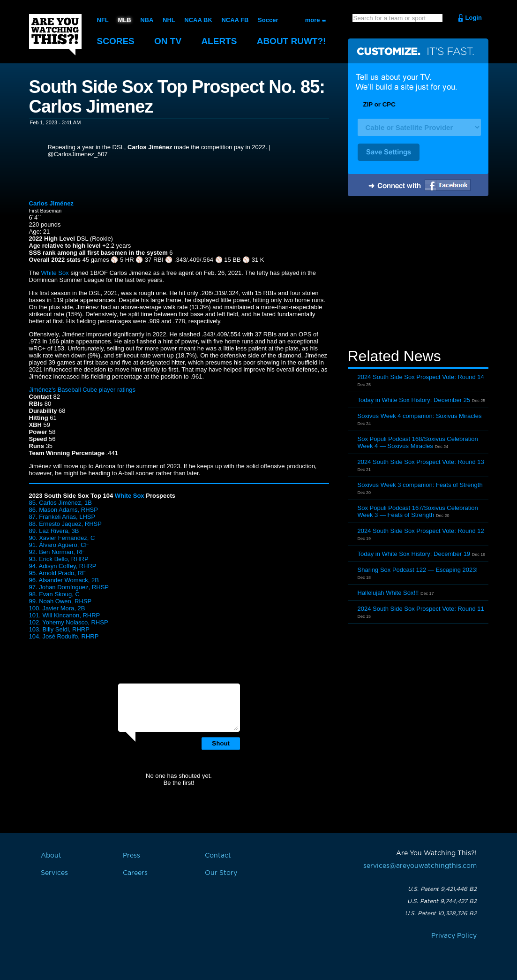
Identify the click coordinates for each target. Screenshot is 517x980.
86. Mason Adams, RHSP (64, 510)
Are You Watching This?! (55, 35)
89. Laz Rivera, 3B (54, 531)
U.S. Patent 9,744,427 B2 (442, 901)
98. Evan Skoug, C (54, 594)
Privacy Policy (454, 936)
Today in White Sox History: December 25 (414, 400)
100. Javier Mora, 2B (57, 608)
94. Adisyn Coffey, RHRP (63, 566)
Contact (218, 856)
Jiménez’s (43, 390)
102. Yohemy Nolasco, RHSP (69, 622)
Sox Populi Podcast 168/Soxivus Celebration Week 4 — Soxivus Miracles (418, 442)
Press (131, 856)
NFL (103, 20)
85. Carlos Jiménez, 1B (60, 503)
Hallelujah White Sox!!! (388, 593)
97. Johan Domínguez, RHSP (69, 587)
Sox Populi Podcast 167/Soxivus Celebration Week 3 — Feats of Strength (418, 511)
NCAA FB (235, 20)
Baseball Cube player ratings (97, 390)
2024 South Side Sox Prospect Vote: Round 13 (421, 462)
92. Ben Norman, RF (57, 552)
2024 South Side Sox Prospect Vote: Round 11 (421, 609)
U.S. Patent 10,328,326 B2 (441, 913)
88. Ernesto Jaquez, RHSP (65, 524)
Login (474, 18)
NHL (169, 20)
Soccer (268, 20)
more (313, 20)
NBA (147, 20)
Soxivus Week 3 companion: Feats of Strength (420, 485)
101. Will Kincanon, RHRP (65, 615)
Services (54, 873)
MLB (124, 20)
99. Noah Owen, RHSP (60, 601)
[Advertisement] (418, 273)
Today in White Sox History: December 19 (414, 554)
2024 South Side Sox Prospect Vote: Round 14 (421, 377)
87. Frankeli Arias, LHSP (62, 517)
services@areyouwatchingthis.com (420, 866)
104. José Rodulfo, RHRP (64, 636)
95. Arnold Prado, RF (57, 573)
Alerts (219, 41)
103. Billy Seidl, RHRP (59, 629)
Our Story (221, 873)
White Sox (55, 273)
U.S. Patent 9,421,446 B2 (442, 889)
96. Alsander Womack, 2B (64, 580)
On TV (168, 41)
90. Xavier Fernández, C (62, 538)
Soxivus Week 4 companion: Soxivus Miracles (420, 416)
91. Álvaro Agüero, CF (59, 545)
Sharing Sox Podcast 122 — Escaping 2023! (418, 570)
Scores (116, 41)
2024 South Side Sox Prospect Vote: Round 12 (421, 531)
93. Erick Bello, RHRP (59, 559)
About (292, 41)
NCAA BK (198, 20)
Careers (135, 873)
